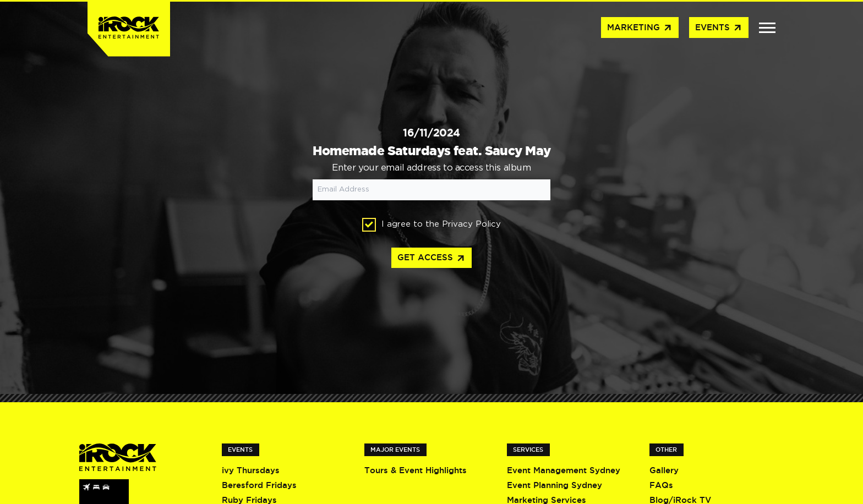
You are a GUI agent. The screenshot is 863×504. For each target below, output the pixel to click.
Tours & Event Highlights (416, 470)
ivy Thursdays (251, 470)
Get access (431, 259)
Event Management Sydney (564, 470)
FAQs (661, 485)
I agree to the (431, 225)
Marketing (640, 28)
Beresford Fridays (259, 485)
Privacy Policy (471, 224)
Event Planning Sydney (555, 485)
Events (719, 28)
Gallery (664, 470)
